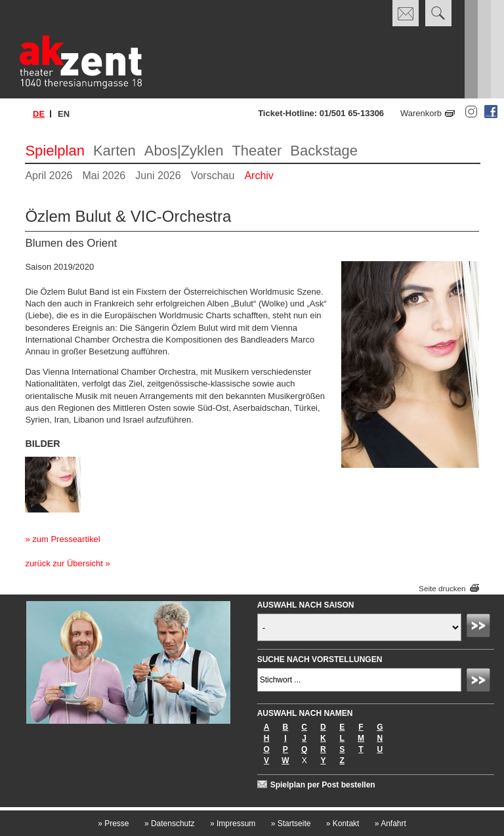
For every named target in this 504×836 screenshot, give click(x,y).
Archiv (259, 176)
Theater (257, 151)
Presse (113, 824)
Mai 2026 (104, 176)
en (64, 114)
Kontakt (343, 824)
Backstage (324, 151)
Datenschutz (170, 824)
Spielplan (55, 151)
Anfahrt (390, 824)
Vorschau (213, 176)
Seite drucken (442, 588)
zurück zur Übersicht (64, 563)
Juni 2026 (158, 176)
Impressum (233, 824)
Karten (115, 151)
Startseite (291, 824)
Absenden (480, 627)
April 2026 (49, 176)
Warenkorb (421, 113)
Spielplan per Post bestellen (323, 785)
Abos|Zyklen (184, 151)
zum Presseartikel (66, 539)
